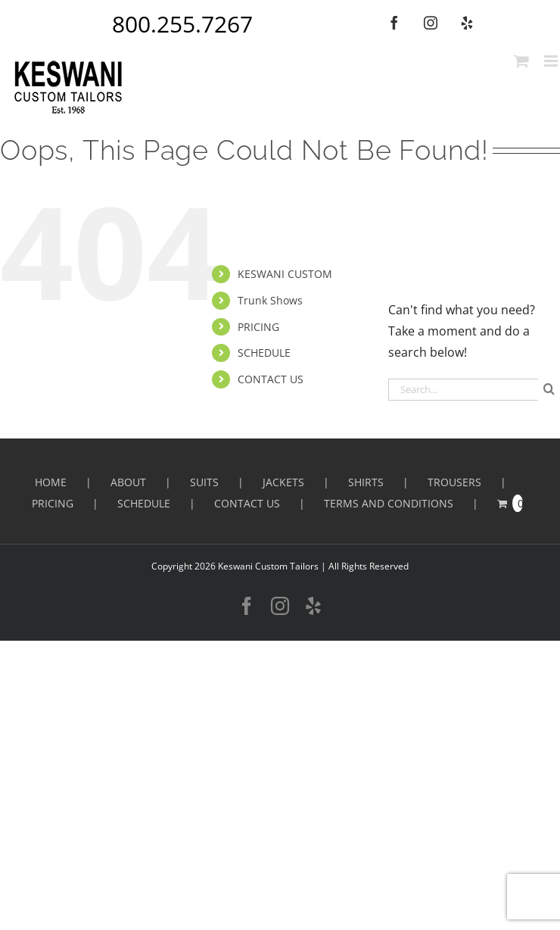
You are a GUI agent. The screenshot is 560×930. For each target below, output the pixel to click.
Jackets (283, 482)
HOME (51, 482)
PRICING (258, 327)
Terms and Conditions (389, 503)
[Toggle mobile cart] (521, 61)
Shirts (366, 482)
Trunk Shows (270, 300)
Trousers (454, 482)
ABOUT (128, 482)
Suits (204, 482)
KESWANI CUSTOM (285, 274)
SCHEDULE (264, 353)
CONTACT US (271, 379)
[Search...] (463, 390)
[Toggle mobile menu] (552, 61)
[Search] (549, 389)
